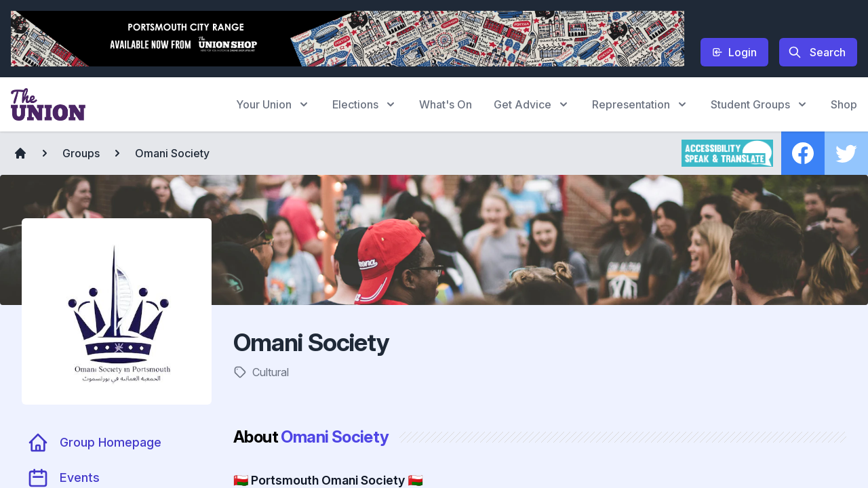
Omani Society (172, 153)
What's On (446, 104)
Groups (81, 153)
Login (734, 52)
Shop (844, 104)
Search (817, 52)
